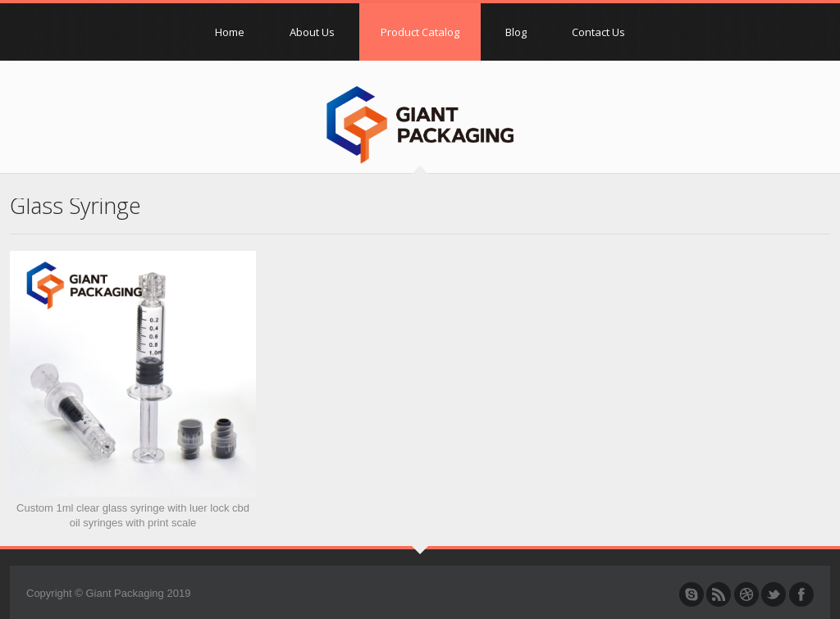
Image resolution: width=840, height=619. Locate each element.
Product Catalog (420, 32)
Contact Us (598, 32)
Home (230, 32)
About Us (312, 32)
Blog (516, 32)
